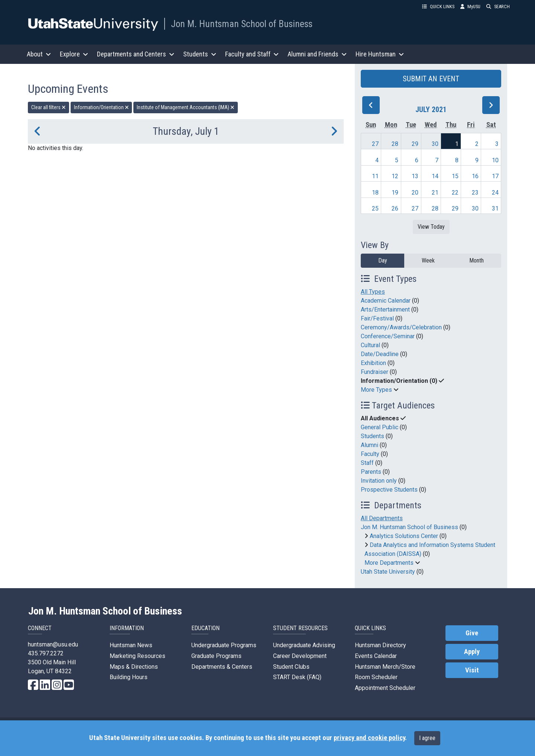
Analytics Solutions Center (404, 536)
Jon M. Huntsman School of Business (242, 24)
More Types (376, 390)
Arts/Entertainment (385, 309)
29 (415, 144)
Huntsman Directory (380, 645)
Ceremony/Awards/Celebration (401, 327)
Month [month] (476, 260)
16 (475, 176)
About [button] (39, 54)
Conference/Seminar (388, 336)
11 (375, 176)
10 (495, 160)
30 (435, 144)
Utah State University (388, 572)
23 (475, 193)
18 (375, 193)
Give (472, 633)
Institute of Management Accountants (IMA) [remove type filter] (186, 107)
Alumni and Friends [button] (317, 54)
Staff (367, 463)
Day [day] (383, 260)
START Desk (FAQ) (297, 677)
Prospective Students (389, 490)
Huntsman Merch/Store (385, 667)
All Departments (382, 518)
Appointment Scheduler (385, 688)
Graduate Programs (216, 656)
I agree (427, 738)
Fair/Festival (377, 318)
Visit (472, 670)
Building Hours (129, 677)
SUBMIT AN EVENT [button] (431, 79)
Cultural (370, 345)
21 (435, 193)
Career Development (300, 656)
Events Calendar (376, 656)
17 (495, 176)
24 (495, 193)
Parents (371, 472)
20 (415, 193)
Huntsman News (131, 645)
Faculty (370, 454)
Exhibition (373, 363)
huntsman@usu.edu (53, 644)
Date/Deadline (380, 354)
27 (375, 144)
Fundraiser (374, 372)
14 (435, 176)
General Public (380, 427)
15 (455, 176)
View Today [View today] (431, 227)
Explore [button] (74, 54)
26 (395, 208)
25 (375, 208)
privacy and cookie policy (369, 738)
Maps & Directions (134, 667)
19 (395, 193)
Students (372, 436)
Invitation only (379, 481)
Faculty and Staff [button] (252, 54)
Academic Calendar (386, 301)
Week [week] (428, 260)
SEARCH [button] (498, 6)
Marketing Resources (137, 656)
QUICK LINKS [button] (438, 6)
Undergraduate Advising (304, 645)
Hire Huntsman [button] (380, 54)
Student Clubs (291, 667)
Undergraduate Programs (224, 645)
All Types (373, 292)
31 (495, 208)
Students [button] (200, 54)
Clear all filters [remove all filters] (48, 107)
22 (455, 193)
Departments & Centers (222, 667)
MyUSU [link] (470, 6)
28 (395, 144)
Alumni (369, 445)
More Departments (389, 563)
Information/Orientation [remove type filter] (101, 107)
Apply (472, 652)
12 (395, 176)
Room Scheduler (376, 677)
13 (415, 176)
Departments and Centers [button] (136, 54)
